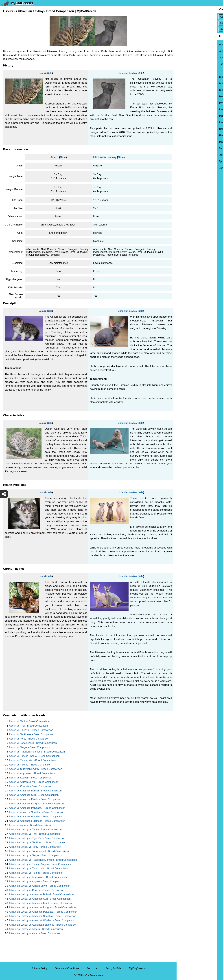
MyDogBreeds (137, 968)
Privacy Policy (39, 968)
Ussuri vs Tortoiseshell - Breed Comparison (33, 743)
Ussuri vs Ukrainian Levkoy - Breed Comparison (36, 769)
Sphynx (183, 161)
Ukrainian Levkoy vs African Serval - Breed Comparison (40, 886)
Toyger (182, 103)
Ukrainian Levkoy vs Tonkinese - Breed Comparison (38, 843)
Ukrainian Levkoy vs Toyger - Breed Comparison (36, 856)
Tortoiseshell (185, 109)
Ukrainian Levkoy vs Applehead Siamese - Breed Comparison (43, 925)
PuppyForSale (113, 968)
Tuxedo (183, 77)
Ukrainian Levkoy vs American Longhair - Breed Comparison (43, 907)
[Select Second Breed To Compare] (200, 23)
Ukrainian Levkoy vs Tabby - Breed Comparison (35, 830)
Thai (181, 135)
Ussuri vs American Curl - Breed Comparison (34, 795)
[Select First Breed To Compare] (200, 17)
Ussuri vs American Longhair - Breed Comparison (36, 804)
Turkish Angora (187, 90)
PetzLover (92, 968)
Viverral (183, 58)
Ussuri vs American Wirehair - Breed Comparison (36, 817)
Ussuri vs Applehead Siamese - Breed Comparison (37, 821)
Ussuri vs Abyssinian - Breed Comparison (32, 773)
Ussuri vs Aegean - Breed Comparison (30, 778)
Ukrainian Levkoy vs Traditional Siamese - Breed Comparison (43, 860)
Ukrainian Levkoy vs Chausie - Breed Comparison (37, 890)
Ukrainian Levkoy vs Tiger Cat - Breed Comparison (37, 838)
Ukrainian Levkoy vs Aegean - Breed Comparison (36, 881)
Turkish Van (185, 84)
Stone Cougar (186, 155)
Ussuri (42, 73)
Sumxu (182, 148)
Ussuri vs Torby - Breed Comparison (29, 739)
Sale (50, 73)
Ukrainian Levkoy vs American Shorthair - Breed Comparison (43, 916)
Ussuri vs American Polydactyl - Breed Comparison (37, 808)
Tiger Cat (184, 129)
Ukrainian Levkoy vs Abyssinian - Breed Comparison (38, 877)
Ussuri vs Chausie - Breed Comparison (31, 786)
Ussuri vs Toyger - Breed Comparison (30, 747)
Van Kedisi (184, 51)
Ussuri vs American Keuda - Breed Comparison (35, 799)
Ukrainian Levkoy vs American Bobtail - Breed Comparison (41, 894)
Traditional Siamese (189, 97)
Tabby (182, 142)
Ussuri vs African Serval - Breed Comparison (34, 782)
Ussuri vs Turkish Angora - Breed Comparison (34, 756)
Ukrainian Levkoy (127, 73)
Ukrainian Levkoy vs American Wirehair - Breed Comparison (42, 920)
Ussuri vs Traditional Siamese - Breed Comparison (37, 752)
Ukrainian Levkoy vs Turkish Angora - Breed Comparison (40, 864)
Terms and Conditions (67, 968)
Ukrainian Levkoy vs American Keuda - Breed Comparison (41, 903)
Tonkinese (184, 122)
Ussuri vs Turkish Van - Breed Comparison (33, 760)
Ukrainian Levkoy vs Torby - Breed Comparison (35, 847)
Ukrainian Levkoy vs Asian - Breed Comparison (35, 933)
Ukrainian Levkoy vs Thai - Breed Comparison (35, 834)
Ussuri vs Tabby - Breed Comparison (29, 721)
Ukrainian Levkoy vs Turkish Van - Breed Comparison (39, 868)
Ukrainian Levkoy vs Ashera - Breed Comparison (36, 929)
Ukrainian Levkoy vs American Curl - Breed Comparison (40, 899)
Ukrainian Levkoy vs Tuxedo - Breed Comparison (36, 873)
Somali (182, 168)
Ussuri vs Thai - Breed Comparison (29, 726)
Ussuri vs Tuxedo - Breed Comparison (30, 765)
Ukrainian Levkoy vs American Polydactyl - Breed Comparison (43, 912)
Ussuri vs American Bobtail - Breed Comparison (35, 791)
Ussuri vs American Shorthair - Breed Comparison (37, 812)
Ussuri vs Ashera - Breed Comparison (30, 825)
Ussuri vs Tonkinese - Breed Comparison (32, 734)
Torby (182, 116)
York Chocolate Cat (189, 45)
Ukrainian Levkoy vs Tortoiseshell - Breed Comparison (39, 851)
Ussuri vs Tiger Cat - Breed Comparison (31, 730)
